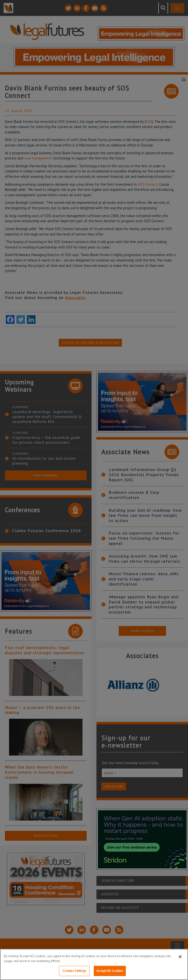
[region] (94, 964)
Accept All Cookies (110, 971)
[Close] (180, 957)
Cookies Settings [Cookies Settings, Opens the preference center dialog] (74, 971)
